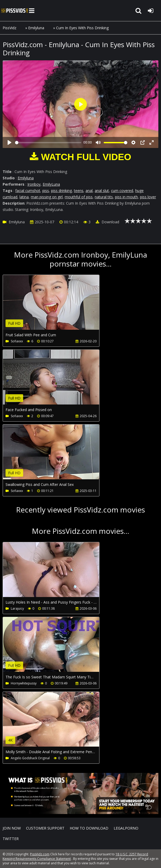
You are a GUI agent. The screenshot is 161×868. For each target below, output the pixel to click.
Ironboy (34, 184)
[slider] (48, 143)
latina (24, 197)
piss (46, 191)
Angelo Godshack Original (30, 758)
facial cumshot (28, 191)
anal (89, 191)
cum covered (122, 191)
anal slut (102, 191)
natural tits (104, 197)
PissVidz (9, 28)
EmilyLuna (51, 184)
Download (107, 222)
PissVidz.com (14, 11)
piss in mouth (126, 197)
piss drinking (61, 191)
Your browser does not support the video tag (58, 306)
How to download (89, 828)
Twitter (11, 839)
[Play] (9, 142)
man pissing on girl (47, 197)
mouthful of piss (79, 197)
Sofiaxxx (17, 341)
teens (79, 191)
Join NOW (12, 828)
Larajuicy (17, 608)
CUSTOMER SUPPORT (45, 828)
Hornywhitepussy (24, 683)
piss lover (148, 197)
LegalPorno (126, 828)
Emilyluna (36, 28)
